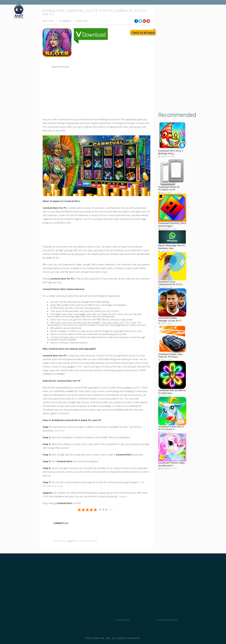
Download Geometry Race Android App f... (172, 224)
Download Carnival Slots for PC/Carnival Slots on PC (95, 12)
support (123, 496)
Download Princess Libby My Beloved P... (171, 464)
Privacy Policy (123, 620)
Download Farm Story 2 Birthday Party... (171, 152)
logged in (72, 541)
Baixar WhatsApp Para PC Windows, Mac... (172, 247)
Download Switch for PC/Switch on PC (169, 188)
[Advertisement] (106, 66)
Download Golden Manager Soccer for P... (170, 319)
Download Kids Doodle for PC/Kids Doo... (172, 392)
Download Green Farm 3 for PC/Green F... (171, 428)
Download (59, 431)
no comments (65, 21)
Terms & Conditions (167, 620)
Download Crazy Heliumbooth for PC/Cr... (171, 283)
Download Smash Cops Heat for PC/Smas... (170, 355)
